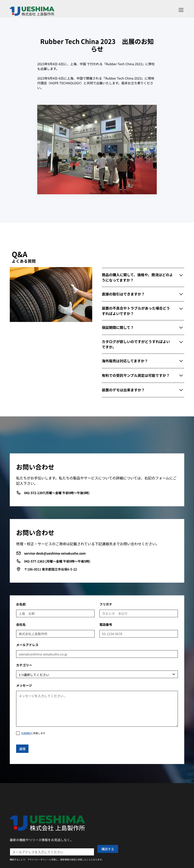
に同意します (33, 733)
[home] (32, 10)
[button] (180, 10)
